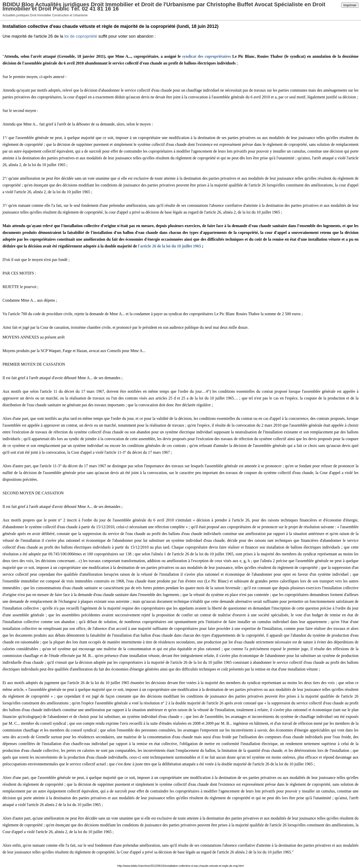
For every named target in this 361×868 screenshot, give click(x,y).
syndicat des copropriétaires (206, 56)
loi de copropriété (81, 36)
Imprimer (350, 5)
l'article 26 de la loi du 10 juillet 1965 (169, 246)
